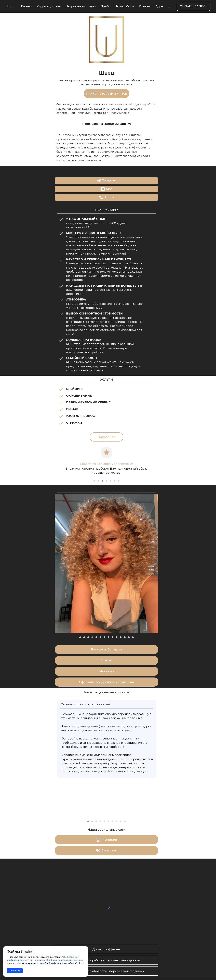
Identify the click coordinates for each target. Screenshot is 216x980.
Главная (27, 6)
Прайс (105, 6)
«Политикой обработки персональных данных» (58, 960)
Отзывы (145, 6)
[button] (94, 477)
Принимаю (15, 971)
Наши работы (124, 6)
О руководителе (49, 6)
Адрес (160, 6)
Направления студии (81, 6)
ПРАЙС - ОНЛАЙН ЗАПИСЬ (106, 94)
